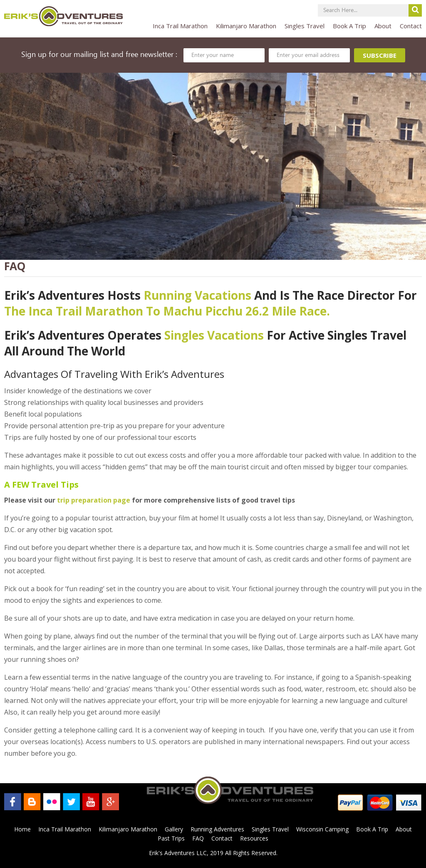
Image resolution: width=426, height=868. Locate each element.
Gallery (174, 829)
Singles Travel (305, 26)
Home (22, 829)
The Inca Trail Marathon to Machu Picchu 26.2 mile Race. (167, 311)
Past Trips (171, 838)
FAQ (198, 838)
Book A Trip (349, 26)
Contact (411, 26)
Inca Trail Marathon (180, 26)
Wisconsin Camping (322, 829)
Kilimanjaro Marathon (246, 26)
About (383, 26)
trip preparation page (94, 500)
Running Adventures (217, 829)
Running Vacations (197, 295)
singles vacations (214, 335)
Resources (254, 838)
